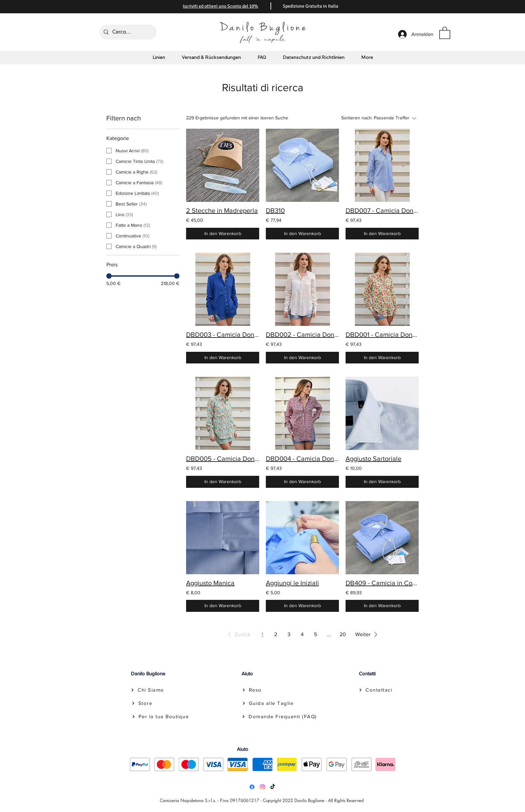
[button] (445, 32)
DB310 (275, 210)
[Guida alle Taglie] (268, 703)
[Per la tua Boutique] (159, 717)
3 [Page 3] (289, 634)
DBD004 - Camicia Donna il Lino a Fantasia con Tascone (302, 459)
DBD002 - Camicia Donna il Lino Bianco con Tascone (302, 335)
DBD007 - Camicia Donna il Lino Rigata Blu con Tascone (382, 210)
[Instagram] (262, 787)
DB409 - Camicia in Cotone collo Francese (382, 583)
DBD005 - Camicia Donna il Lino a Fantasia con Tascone (223, 459)
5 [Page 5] (315, 634)
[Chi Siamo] (148, 690)
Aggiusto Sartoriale (373, 459)
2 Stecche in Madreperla (222, 210)
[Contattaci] (375, 690)
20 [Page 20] (343, 634)
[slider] (109, 276)
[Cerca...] (127, 32)
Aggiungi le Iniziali (292, 583)
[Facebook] (252, 787)
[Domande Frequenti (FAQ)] (279, 717)
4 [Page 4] (302, 634)
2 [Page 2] (276, 634)
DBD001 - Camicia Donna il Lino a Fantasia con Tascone (382, 335)
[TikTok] (273, 787)
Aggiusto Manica (210, 583)
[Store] (141, 703)
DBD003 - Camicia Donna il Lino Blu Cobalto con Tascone (223, 335)
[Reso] (252, 690)
